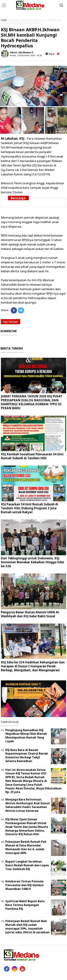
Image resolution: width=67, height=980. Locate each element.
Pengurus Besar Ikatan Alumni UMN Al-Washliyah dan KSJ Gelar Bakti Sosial (30, 614)
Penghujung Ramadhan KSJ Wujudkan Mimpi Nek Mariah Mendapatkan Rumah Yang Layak (26, 736)
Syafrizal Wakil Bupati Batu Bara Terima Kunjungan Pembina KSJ (25, 905)
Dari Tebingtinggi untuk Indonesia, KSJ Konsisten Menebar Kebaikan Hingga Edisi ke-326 (33, 562)
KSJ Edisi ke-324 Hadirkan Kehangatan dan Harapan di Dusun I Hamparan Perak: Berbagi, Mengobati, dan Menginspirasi (33, 666)
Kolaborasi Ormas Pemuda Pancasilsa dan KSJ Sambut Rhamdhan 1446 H (24, 885)
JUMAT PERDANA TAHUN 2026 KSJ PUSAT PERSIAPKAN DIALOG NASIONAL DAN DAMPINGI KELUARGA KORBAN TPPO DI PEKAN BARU (32, 402)
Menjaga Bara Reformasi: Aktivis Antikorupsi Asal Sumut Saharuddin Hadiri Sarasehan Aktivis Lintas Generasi (28, 805)
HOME (4, 20)
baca (50, 54)
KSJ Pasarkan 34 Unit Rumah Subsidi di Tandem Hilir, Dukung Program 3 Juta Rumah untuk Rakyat (29, 508)
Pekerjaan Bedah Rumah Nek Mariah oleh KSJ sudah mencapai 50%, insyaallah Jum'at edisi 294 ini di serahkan (27, 927)
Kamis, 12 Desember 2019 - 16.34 (26, 55)
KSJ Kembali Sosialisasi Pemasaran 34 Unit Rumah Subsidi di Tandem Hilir (32, 456)
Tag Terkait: (11, 322)
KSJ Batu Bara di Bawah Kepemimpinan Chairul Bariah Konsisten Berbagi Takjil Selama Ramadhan (27, 755)
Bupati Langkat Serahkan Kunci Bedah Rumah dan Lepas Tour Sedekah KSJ (27, 865)
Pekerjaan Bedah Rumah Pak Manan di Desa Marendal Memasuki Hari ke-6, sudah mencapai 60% (26, 847)
